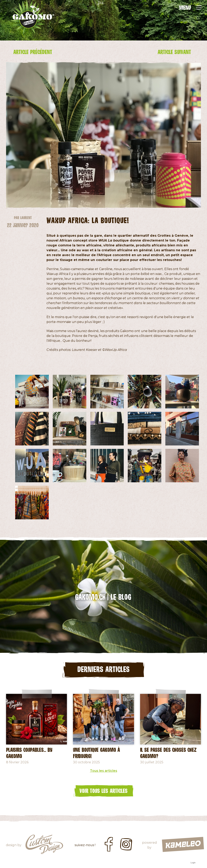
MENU (185, 7)
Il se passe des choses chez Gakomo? (168, 753)
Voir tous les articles (103, 791)
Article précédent (33, 52)
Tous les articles (104, 771)
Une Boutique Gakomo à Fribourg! (96, 753)
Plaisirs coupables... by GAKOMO (29, 753)
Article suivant (174, 52)
